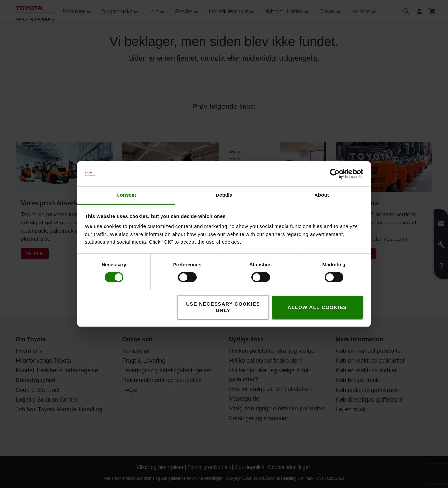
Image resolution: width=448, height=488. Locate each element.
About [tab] (322, 195)
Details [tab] (224, 195)
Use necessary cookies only (223, 307)
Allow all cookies (317, 307)
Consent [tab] (126, 195)
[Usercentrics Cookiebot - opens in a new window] (335, 174)
